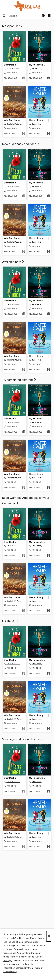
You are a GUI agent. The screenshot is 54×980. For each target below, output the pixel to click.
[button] (24, 65)
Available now (13, 262)
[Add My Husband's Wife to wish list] (48, 78)
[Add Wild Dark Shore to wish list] (24, 134)
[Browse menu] (49, 16)
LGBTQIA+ (11, 621)
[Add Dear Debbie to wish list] (24, 78)
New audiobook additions (21, 144)
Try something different (19, 380)
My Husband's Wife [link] (38, 65)
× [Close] (49, 936)
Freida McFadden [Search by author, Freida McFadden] (13, 69)
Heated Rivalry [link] (36, 120)
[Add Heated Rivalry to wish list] (48, 134)
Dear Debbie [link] (10, 65)
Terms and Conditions (14, 938)
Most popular (13, 26)
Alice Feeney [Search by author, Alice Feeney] (37, 69)
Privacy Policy (37, 938)
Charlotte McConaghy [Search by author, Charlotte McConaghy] (15, 124)
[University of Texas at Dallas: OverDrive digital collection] (27, 6)
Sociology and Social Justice (23, 739)
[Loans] (43, 16)
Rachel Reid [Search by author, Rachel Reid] (36, 124)
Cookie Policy (10, 972)
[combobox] (21, 16)
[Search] (4, 16)
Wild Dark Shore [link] (12, 120)
